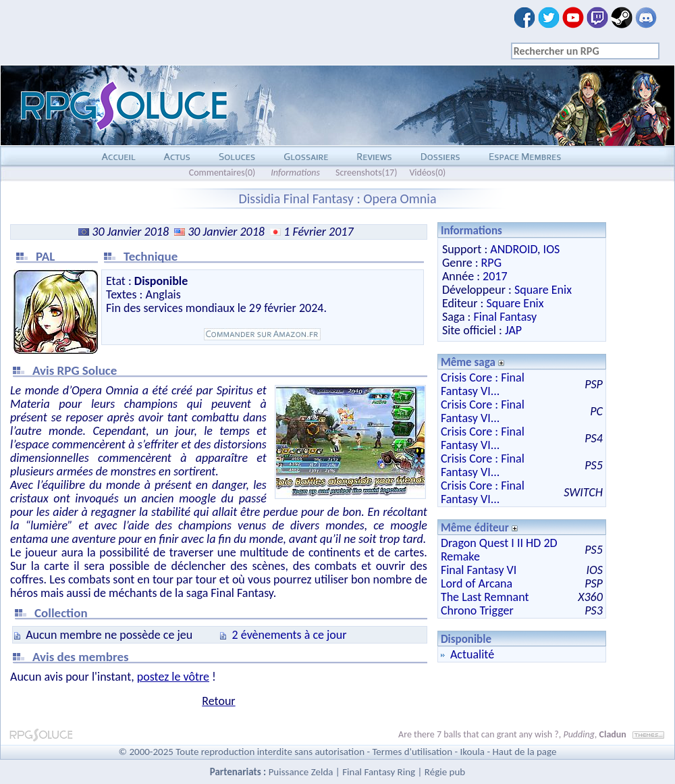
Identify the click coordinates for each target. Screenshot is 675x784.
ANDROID (514, 249)
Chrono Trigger (477, 610)
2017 (495, 276)
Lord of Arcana (477, 583)
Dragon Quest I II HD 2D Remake (499, 550)
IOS (552, 249)
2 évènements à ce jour (290, 635)
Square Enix (543, 290)
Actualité (472, 654)
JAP (513, 330)
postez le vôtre (173, 677)
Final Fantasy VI (479, 570)
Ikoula (473, 752)
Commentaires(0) (222, 173)
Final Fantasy (505, 317)
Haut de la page (524, 752)
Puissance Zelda (301, 772)
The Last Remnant (485, 597)
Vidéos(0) (427, 173)
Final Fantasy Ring (379, 772)
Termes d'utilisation (412, 752)
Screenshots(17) (366, 173)
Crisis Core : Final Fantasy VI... (483, 384)
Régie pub (445, 772)
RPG (491, 263)
